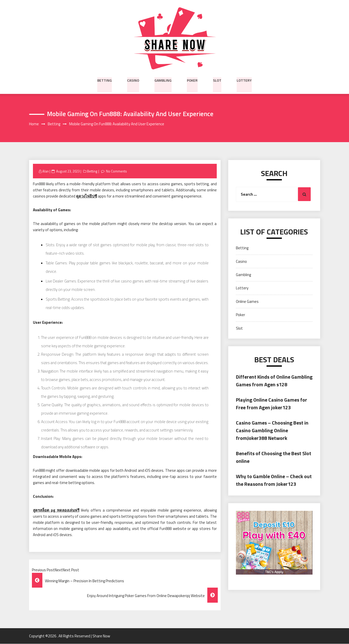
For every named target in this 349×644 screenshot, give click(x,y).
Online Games (247, 301)
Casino (133, 80)
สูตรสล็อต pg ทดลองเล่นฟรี (56, 510)
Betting (105, 80)
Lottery (244, 80)
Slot (217, 80)
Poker (192, 80)
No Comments (117, 171)
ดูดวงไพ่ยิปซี (87, 196)
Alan (46, 171)
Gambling (163, 80)
